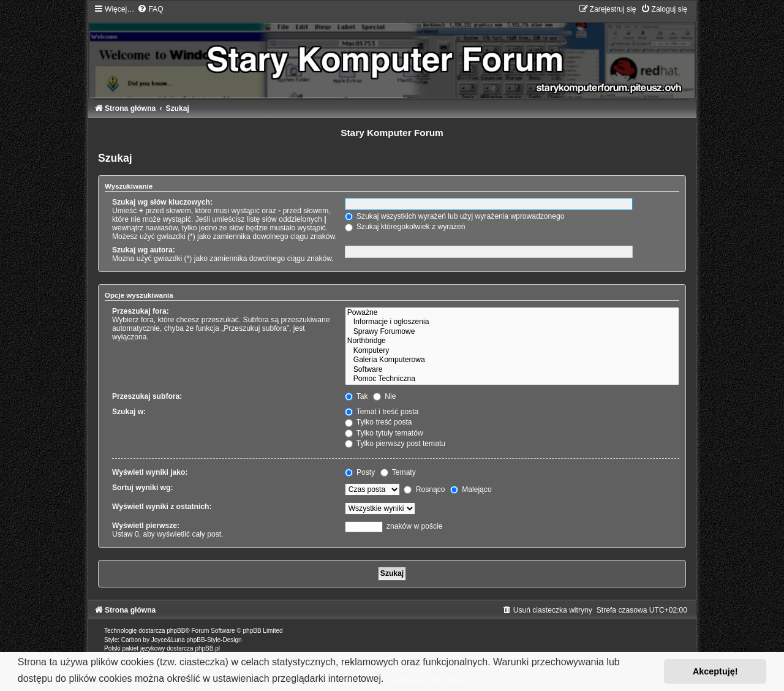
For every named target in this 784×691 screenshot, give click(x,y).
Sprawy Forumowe (512, 332)
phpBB (176, 631)
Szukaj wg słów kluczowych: (162, 202)
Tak (356, 396)
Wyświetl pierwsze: (146, 526)
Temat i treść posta (382, 412)
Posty (360, 472)
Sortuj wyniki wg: (142, 488)
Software (512, 370)
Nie (385, 396)
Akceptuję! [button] (715, 671)
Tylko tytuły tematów (384, 433)
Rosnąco (424, 489)
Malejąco (471, 489)
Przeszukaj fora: (141, 311)
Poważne (512, 313)
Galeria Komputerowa (512, 360)
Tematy (398, 472)
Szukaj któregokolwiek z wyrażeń (405, 227)
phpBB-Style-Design (214, 640)
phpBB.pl (207, 648)
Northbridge (512, 341)
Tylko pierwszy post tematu (395, 444)
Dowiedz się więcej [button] (430, 678)
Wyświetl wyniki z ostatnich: (162, 507)
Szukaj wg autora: (144, 250)
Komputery (512, 351)
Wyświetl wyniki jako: (150, 472)
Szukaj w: (129, 412)
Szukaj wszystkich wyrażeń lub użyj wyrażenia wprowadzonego (455, 216)
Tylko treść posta (379, 422)
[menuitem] (150, 9)
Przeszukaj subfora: (147, 396)
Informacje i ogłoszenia (512, 322)
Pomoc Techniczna (512, 379)
